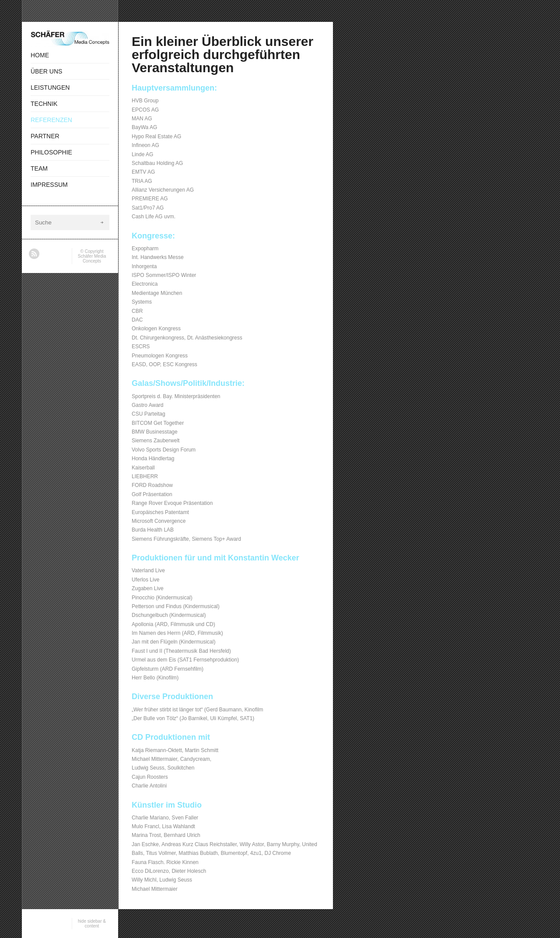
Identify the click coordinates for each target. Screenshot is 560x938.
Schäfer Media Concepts (92, 259)
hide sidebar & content (92, 924)
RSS (34, 254)
